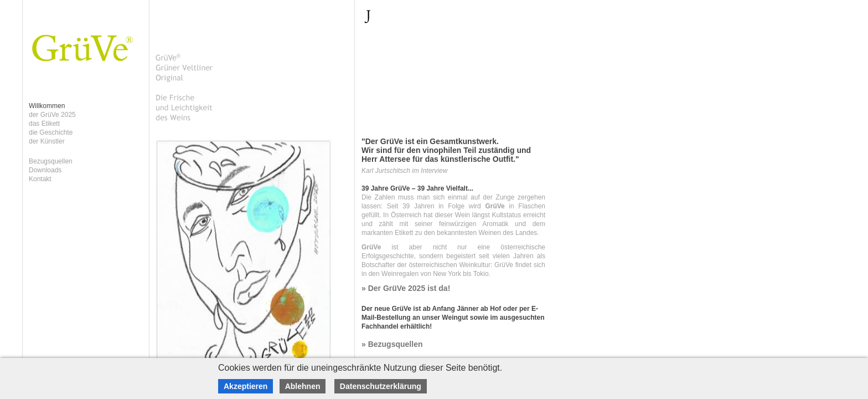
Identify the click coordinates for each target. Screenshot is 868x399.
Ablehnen (303, 386)
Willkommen (47, 106)
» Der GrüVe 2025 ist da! (406, 288)
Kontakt (40, 179)
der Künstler (47, 141)
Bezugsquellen (51, 161)
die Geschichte (51, 132)
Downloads (45, 170)
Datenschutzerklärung (381, 386)
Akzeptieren (246, 386)
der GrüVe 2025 (52, 115)
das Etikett (44, 124)
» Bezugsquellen (392, 344)
